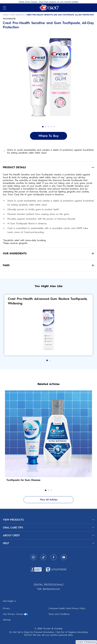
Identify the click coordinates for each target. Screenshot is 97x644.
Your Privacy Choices (16, 614)
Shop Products (17, 15)
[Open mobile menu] (4, 8)
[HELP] (48, 543)
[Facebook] (54, 557)
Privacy (6, 608)
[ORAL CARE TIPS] (48, 528)
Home (5, 15)
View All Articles (49, 500)
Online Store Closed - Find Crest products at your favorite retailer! (49, 2)
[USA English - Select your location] (9, 601)
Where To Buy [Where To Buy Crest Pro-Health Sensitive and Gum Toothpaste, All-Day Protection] (48, 136)
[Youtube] (64, 557)
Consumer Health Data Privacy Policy (67, 608)
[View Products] (48, 520)
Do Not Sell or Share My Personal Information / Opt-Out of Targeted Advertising (48, 632)
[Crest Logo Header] (48, 8)
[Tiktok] (43, 557)
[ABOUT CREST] (48, 535)
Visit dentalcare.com (48, 589)
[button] (48, 81)
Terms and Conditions (59, 614)
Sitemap (7, 620)
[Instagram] (33, 557)
